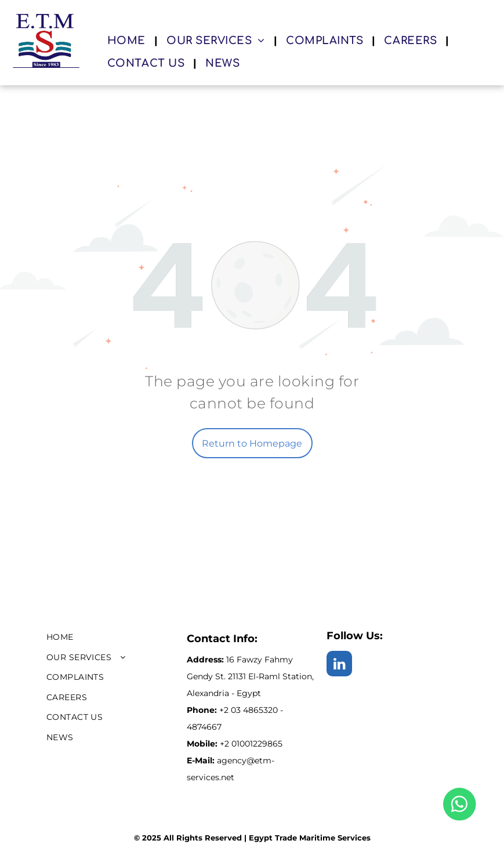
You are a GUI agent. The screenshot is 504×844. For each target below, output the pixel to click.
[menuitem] (128, 41)
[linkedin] (339, 665)
